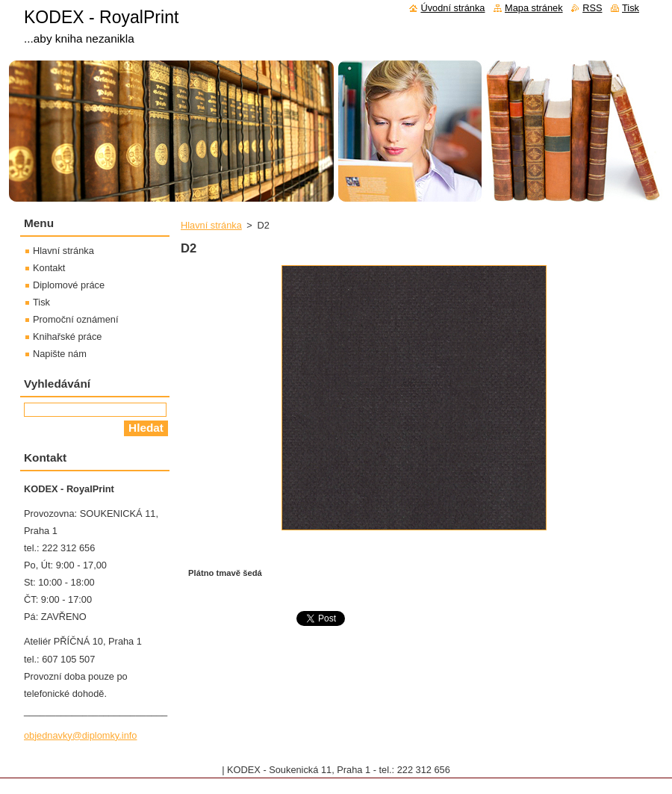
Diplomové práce (69, 285)
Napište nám (60, 354)
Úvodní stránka (452, 8)
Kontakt (49, 268)
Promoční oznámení (76, 319)
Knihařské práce (67, 336)
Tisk (41, 302)
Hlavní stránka (211, 225)
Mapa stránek (534, 8)
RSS (592, 8)
